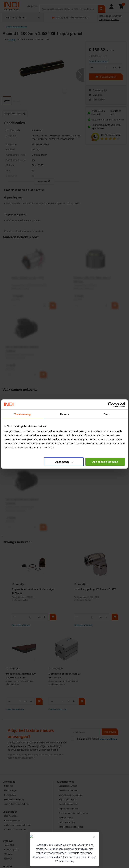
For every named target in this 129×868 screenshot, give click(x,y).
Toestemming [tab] (23, 414)
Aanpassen (64, 462)
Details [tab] (64, 414)
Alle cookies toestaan (105, 462)
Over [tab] (107, 414)
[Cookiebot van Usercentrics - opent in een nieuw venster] (110, 404)
